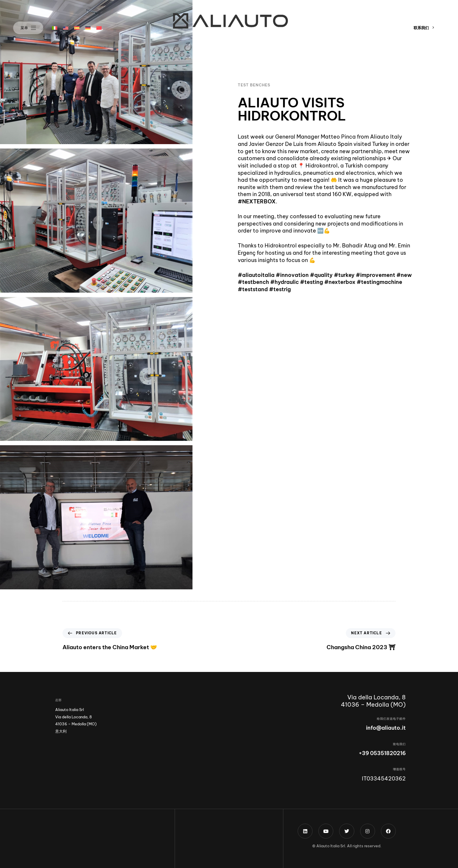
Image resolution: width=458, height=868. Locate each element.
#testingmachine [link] (379, 282)
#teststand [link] (253, 289)
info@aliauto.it (386, 728)
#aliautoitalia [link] (256, 275)
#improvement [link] (375, 275)
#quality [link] (321, 275)
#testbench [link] (253, 282)
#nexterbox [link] (340, 282)
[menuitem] (55, 28)
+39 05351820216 (382, 753)
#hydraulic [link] (284, 282)
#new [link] (404, 275)
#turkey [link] (344, 275)
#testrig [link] (280, 289)
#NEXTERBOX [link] (257, 202)
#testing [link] (312, 282)
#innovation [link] (292, 275)
